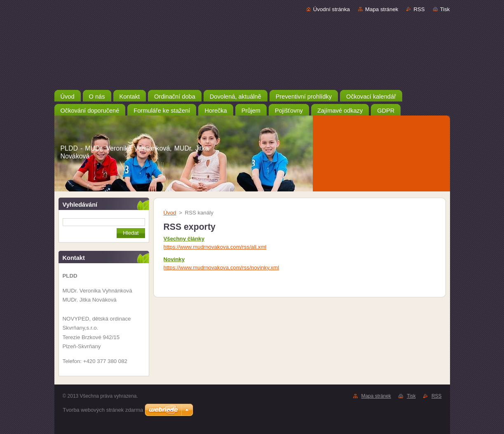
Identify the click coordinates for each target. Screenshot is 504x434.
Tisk (445, 9)
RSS (419, 9)
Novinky (174, 259)
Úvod (170, 213)
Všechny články (184, 239)
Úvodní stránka (332, 9)
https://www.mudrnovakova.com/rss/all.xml (215, 247)
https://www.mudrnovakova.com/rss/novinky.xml (222, 268)
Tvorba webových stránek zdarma (103, 410)
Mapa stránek (382, 9)
